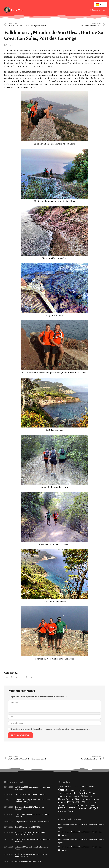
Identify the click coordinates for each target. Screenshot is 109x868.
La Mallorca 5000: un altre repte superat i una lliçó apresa (32, 788)
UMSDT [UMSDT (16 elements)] (62, 808)
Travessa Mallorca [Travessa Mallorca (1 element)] (94, 805)
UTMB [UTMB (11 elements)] (72, 808)
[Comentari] (54, 706)
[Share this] (12, 677)
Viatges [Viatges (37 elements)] (93, 808)
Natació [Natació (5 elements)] (61, 802)
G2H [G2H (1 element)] (70, 796)
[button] (104, 10)
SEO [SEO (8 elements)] (84, 802)
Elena (60, 824)
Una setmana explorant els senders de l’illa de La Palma (32, 815)
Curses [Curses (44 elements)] (63, 790)
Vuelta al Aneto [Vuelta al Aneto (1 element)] (62, 812)
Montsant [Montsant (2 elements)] (96, 799)
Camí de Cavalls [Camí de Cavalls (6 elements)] (87, 787)
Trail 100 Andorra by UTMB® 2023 (28, 862)
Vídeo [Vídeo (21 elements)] (72, 811)
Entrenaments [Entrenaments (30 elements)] (67, 793)
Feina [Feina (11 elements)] (92, 793)
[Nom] (54, 717)
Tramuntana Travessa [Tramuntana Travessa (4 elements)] (78, 805)
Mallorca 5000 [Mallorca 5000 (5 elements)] (87, 796)
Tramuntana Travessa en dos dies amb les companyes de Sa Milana (31, 833)
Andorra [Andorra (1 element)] (76, 787)
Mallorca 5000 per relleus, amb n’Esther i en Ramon (32, 848)
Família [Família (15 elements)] (83, 793)
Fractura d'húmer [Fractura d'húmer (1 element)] (62, 796)
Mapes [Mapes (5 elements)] (78, 799)
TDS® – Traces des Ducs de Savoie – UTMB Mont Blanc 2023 (31, 855)
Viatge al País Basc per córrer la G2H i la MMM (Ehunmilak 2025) (32, 801)
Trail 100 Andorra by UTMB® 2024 (28, 827)
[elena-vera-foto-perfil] (7, 10)
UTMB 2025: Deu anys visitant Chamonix (30, 794)
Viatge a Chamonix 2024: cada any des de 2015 (32, 822)
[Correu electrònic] (54, 723)
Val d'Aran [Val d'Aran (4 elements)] (82, 808)
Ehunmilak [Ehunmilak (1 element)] (73, 790)
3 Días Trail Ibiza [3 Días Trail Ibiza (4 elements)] (65, 787)
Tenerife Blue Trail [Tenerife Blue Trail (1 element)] (63, 805)
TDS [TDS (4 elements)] (95, 802)
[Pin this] (27, 677)
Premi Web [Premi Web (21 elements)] (73, 802)
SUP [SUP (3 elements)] (89, 802)
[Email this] (7, 677)
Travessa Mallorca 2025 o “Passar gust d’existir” (29, 808)
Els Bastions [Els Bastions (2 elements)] (81, 790)
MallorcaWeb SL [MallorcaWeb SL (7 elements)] (65, 799)
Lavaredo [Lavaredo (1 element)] (76, 796)
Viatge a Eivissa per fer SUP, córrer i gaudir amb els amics (33, 840)
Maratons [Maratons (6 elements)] (87, 799)
